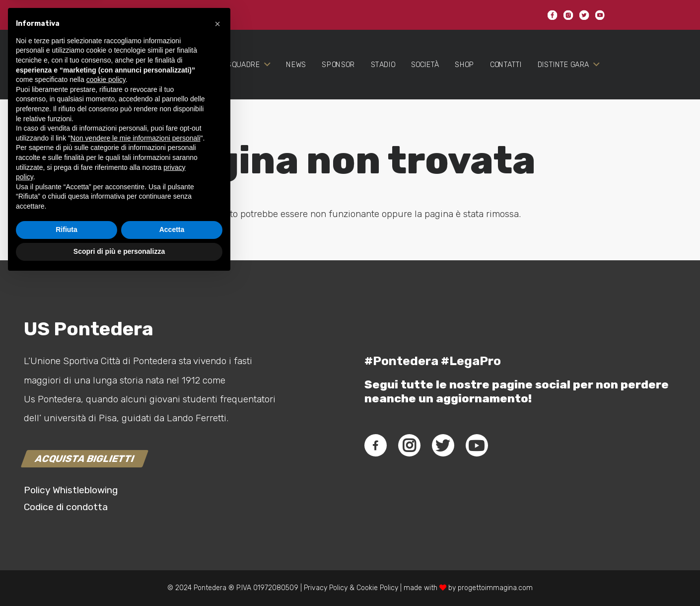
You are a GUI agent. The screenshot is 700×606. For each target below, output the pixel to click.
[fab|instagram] (409, 446)
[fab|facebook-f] (376, 446)
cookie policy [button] (106, 407)
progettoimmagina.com (495, 588)
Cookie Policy (377, 588)
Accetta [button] (172, 557)
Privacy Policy (325, 588)
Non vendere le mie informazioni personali (135, 465)
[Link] (64, 80)
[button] (217, 351)
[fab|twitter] (443, 446)
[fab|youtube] (477, 446)
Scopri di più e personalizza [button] (119, 579)
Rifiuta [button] (67, 557)
